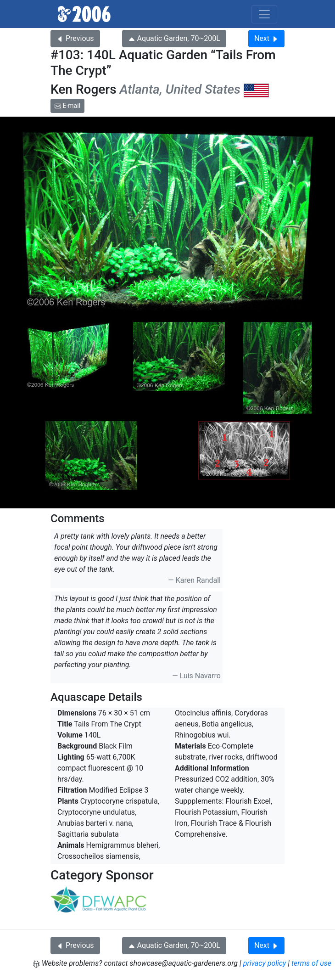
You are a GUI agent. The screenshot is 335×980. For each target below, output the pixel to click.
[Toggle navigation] (264, 14)
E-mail (67, 106)
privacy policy (265, 963)
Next (266, 38)
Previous (75, 38)
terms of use (311, 963)
